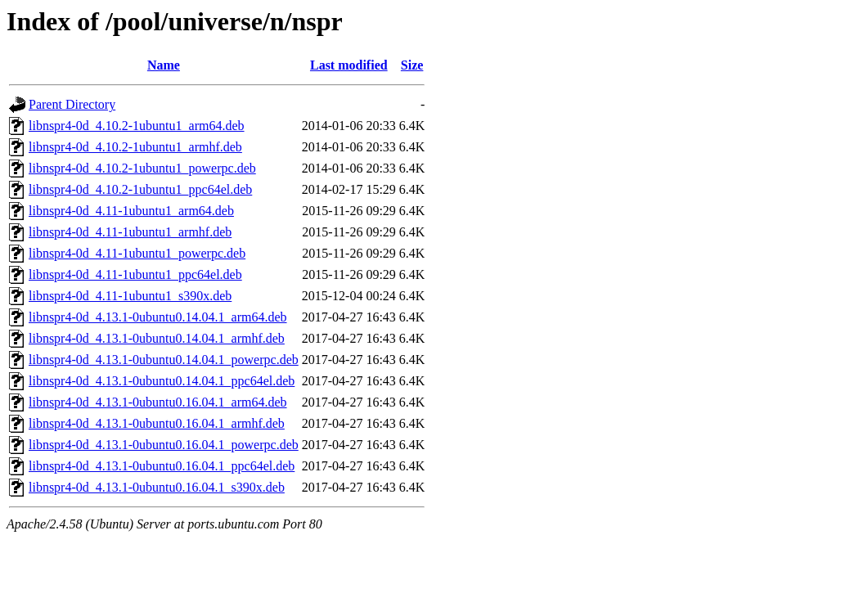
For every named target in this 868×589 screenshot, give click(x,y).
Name (164, 65)
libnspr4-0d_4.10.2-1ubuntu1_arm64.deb (137, 126)
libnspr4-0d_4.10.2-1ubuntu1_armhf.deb (135, 147)
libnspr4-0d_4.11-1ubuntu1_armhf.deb (130, 232)
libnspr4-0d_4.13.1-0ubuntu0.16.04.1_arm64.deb (158, 402)
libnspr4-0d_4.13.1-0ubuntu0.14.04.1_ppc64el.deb (162, 381)
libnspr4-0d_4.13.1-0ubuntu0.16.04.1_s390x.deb (157, 487)
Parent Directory (72, 104)
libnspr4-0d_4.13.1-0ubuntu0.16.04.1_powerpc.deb (164, 445)
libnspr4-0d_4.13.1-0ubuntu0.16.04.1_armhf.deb (157, 423)
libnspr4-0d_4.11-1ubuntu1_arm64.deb (131, 211)
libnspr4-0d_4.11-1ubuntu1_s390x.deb (130, 296)
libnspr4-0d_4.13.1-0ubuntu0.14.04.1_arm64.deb (158, 317)
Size (412, 65)
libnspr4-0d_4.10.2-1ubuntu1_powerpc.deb (142, 168)
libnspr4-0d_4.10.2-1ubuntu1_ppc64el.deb (140, 189)
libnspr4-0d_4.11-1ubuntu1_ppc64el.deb (135, 274)
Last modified (349, 65)
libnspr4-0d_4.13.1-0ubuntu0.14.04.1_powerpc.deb (164, 360)
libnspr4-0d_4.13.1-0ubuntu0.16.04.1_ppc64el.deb (162, 466)
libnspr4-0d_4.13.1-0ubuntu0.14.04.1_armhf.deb (157, 338)
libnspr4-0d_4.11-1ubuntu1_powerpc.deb (137, 253)
